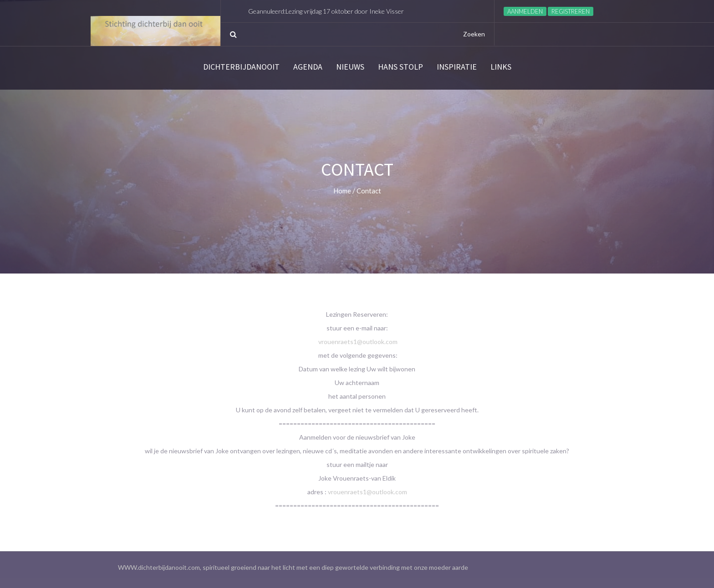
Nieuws (350, 67)
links (501, 67)
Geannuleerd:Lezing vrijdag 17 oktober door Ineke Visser (326, 11)
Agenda (308, 67)
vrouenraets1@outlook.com (358, 342)
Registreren (571, 11)
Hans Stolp (400, 67)
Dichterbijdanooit (241, 67)
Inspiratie (457, 67)
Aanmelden (525, 11)
